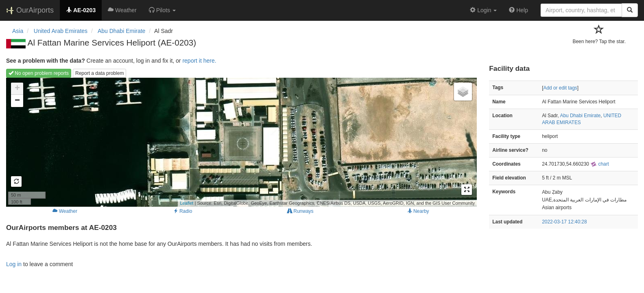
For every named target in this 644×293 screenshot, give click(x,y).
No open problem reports (39, 73)
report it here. (199, 61)
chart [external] (600, 164)
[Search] (630, 10)
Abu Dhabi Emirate (580, 116)
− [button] (17, 101)
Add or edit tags (560, 88)
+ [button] (17, 89)
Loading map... (240, 142)
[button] (162, 10)
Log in (14, 264)
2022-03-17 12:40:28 (564, 222)
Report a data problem (99, 73)
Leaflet (187, 203)
